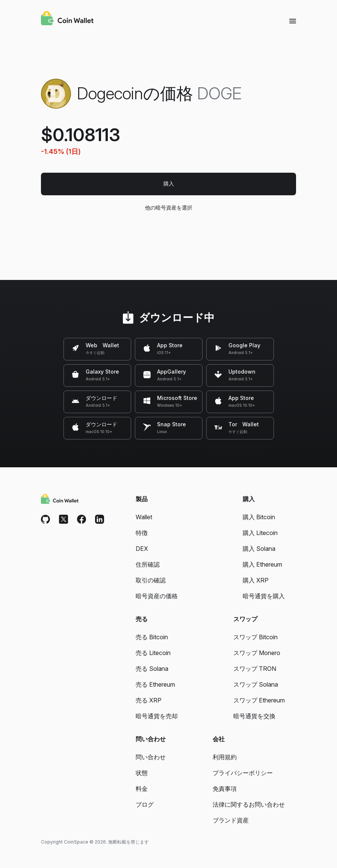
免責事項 (225, 789)
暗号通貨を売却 (157, 716)
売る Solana (152, 669)
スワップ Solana (256, 684)
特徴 (142, 533)
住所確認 (148, 564)
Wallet (144, 517)
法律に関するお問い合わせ (249, 804)
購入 (169, 183)
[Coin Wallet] (67, 19)
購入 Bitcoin (259, 517)
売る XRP (149, 700)
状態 (142, 773)
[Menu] (293, 21)
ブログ (145, 804)
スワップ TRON (255, 669)
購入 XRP (256, 580)
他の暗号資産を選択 (168, 207)
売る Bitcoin (152, 637)
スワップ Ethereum (259, 700)
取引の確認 (151, 580)
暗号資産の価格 (157, 596)
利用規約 (225, 757)
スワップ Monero (257, 653)
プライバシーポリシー (243, 773)
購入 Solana (259, 549)
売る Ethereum (155, 684)
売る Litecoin (153, 653)
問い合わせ (151, 757)
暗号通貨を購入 (264, 596)
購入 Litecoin (260, 533)
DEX (142, 549)
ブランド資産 (231, 820)
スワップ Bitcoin (255, 637)
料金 (142, 789)
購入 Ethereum (262, 564)
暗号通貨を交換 (254, 716)
